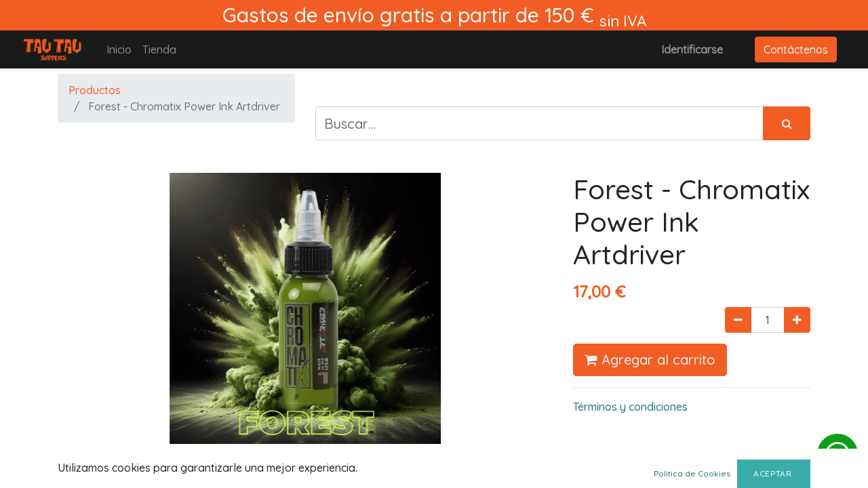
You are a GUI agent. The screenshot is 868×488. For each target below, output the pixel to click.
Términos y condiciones (630, 407)
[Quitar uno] (738, 320)
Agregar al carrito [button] (650, 360)
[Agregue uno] (797, 320)
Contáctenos (796, 49)
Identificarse (692, 49)
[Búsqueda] (787, 123)
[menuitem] (119, 49)
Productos (95, 90)
